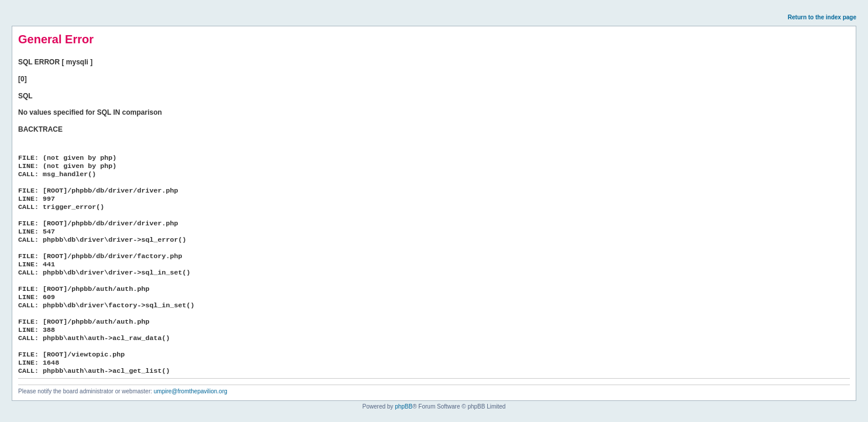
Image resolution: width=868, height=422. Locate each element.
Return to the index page (822, 17)
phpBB (404, 406)
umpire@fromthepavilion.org (191, 391)
